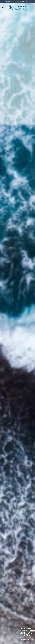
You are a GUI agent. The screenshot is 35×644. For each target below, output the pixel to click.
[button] (3, 7)
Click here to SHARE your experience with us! (17, 1)
